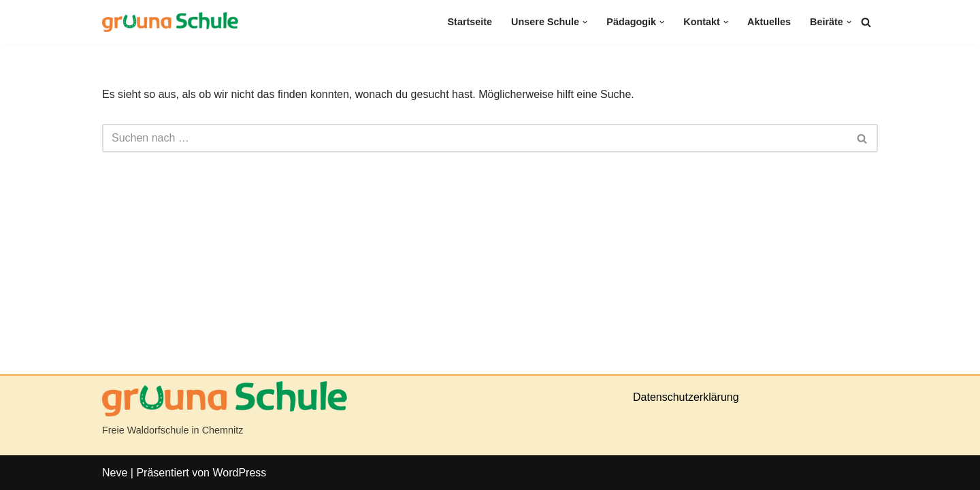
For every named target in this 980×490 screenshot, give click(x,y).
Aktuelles (769, 22)
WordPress (239, 473)
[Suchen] (866, 22)
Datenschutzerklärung (686, 397)
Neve (115, 473)
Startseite (470, 22)
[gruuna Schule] (170, 22)
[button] (585, 22)
